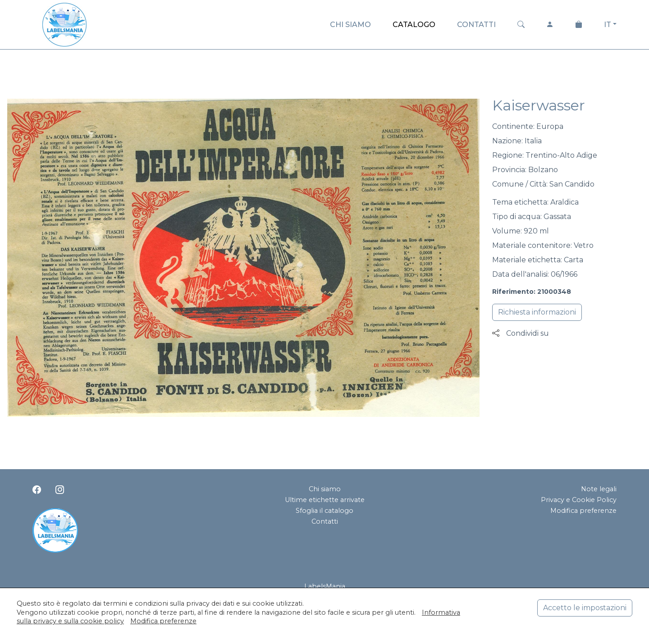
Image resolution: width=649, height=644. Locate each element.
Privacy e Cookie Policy (579, 500)
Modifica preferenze (583, 511)
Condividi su (521, 333)
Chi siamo (325, 489)
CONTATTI (476, 25)
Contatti (325, 521)
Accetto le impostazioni (585, 608)
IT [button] (608, 25)
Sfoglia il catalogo (324, 511)
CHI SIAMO (350, 25)
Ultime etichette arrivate (325, 500)
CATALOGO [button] (414, 25)
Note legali (599, 489)
